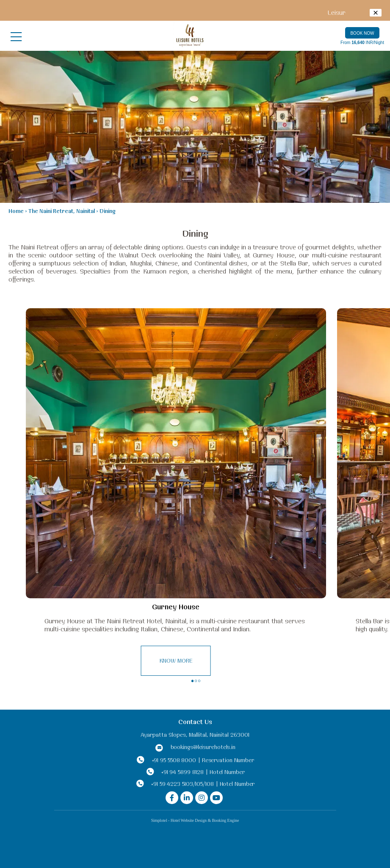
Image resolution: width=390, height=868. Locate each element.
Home (16, 211)
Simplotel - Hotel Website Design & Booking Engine (195, 820)
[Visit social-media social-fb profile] (172, 798)
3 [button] (200, 682)
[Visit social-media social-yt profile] (216, 798)
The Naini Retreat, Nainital (62, 211)
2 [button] (197, 682)
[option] (176, 494)
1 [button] (192, 681)
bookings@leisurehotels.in (203, 747)
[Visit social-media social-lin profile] (187, 798)
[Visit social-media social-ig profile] (202, 798)
